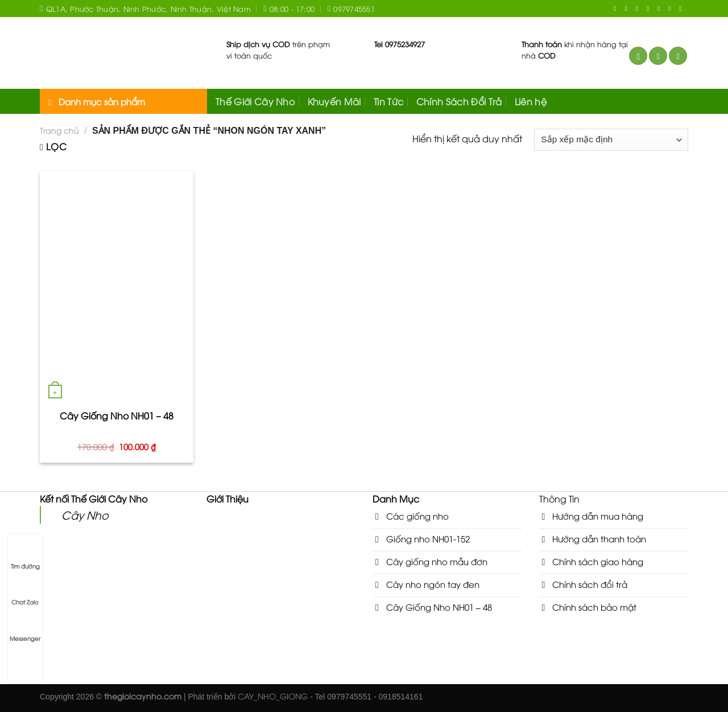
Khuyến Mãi (334, 101)
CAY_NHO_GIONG (273, 696)
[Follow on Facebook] (617, 9)
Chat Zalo (25, 591)
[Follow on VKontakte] (682, 9)
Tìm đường (25, 555)
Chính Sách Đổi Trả (459, 101)
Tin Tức (388, 101)
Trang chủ (59, 130)
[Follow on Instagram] (628, 9)
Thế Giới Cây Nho (255, 101)
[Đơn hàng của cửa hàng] (611, 140)
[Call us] (661, 9)
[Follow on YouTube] (672, 9)
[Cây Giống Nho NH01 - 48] (117, 287)
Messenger (25, 628)
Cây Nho (85, 515)
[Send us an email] (650, 9)
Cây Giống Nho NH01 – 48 (117, 416)
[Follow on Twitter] (639, 9)
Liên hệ (531, 101)
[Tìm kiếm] (638, 56)
